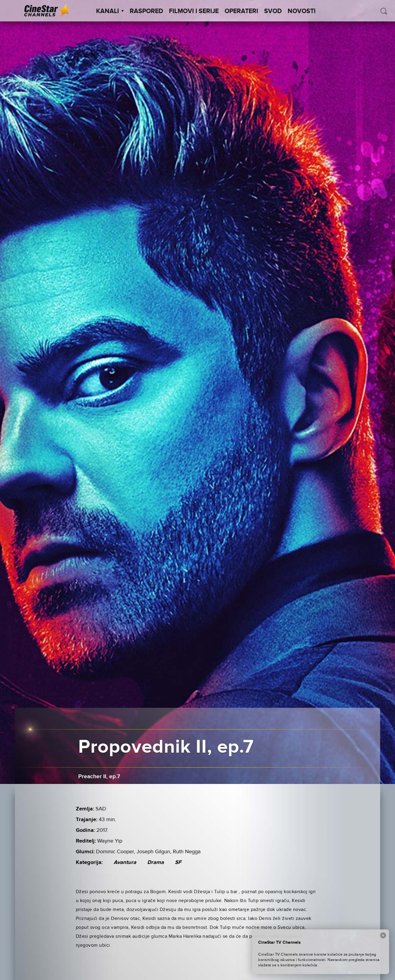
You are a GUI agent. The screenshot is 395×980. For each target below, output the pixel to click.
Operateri (241, 11)
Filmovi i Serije (194, 11)
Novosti (302, 11)
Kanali (110, 11)
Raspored (146, 11)
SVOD (273, 11)
